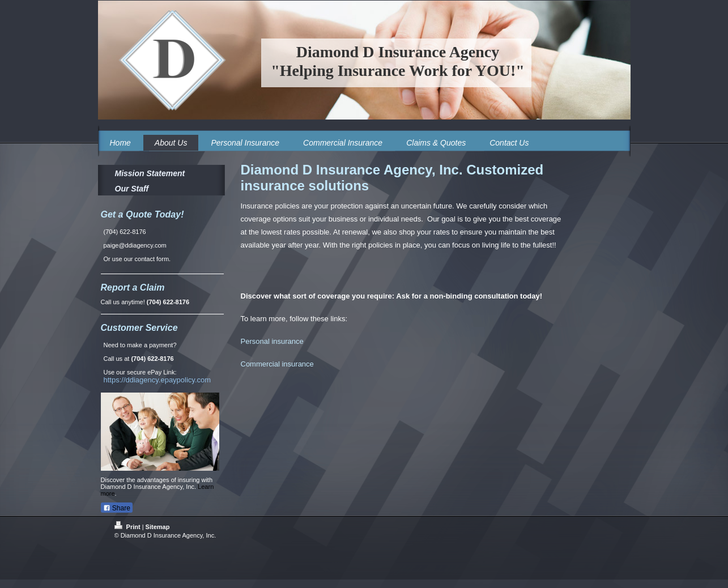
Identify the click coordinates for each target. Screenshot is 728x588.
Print (128, 527)
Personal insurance (272, 341)
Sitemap (158, 527)
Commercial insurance (277, 364)
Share (117, 508)
